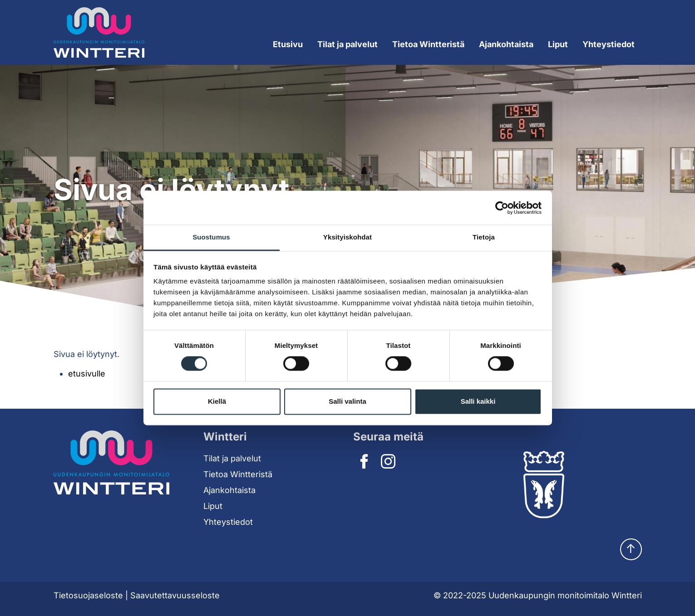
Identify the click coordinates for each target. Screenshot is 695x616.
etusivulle (87, 374)
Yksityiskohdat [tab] (347, 237)
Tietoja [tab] (484, 237)
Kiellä (217, 401)
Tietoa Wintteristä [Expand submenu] (428, 44)
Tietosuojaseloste (88, 595)
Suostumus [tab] (211, 237)
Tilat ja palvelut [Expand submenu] (347, 44)
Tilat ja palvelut (232, 458)
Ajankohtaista (506, 44)
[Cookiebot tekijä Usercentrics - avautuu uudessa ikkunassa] (502, 208)
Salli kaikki (478, 401)
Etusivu (288, 44)
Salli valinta (347, 401)
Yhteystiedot (609, 44)
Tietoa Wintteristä (238, 474)
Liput (558, 44)
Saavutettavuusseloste (175, 595)
